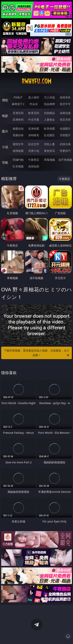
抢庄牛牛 (65, 104)
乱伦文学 (34, 144)
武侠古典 (65, 144)
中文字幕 (34, 120)
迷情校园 (18, 151)
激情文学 (18, 144)
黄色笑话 (49, 151)
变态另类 (65, 120)
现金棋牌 (49, 104)
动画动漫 (65, 113)
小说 (5, 147)
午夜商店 (34, 160)
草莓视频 (49, 160)
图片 (5, 131)
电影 (5, 116)
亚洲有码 (18, 120)
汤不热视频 (65, 160)
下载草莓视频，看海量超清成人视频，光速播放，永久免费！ (37, 353)
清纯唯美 (34, 135)
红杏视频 (18, 166)
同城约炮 (18, 160)
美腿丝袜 (18, 135)
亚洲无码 (18, 113)
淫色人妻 (49, 144)
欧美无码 (34, 113)
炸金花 (34, 104)
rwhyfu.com (36, 81)
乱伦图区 (49, 135)
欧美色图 (49, 129)
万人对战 (49, 97)
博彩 (5, 100)
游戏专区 (65, 97)
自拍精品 (49, 113)
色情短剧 (34, 166)
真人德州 (34, 97)
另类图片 (65, 135)
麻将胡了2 (18, 104)
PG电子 (18, 97)
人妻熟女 (49, 120)
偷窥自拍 (18, 129)
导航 (5, 163)
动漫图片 (65, 129)
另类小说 (34, 151)
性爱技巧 (65, 151)
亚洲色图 (34, 129)
